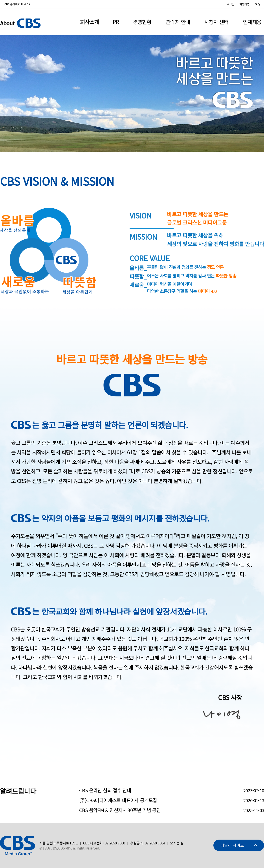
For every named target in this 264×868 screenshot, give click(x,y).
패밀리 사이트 (232, 845)
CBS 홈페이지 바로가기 (18, 4)
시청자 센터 (216, 22)
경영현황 (142, 22)
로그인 (230, 4)
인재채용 (252, 22)
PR (116, 22)
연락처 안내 (178, 22)
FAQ (257, 4)
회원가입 (244, 4)
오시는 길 (177, 843)
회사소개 (89, 22)
